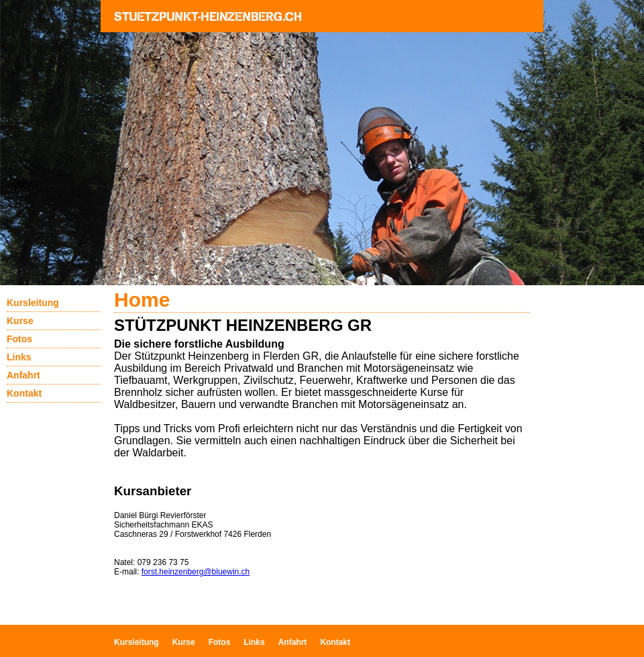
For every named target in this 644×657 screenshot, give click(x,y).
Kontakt (24, 393)
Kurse (20, 321)
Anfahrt (23, 375)
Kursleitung (33, 303)
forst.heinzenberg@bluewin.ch (196, 572)
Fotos (19, 339)
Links (19, 357)
